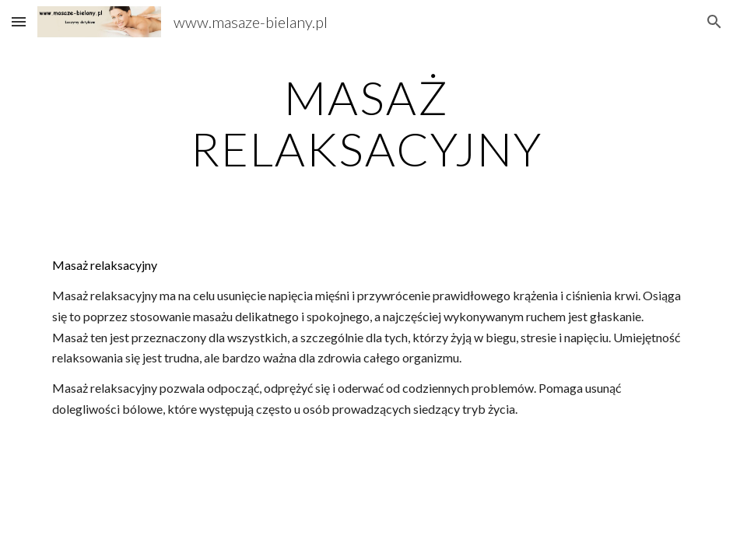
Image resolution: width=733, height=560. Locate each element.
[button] (19, 21)
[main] (367, 123)
